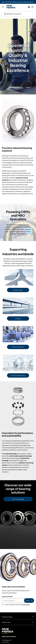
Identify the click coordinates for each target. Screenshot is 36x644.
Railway (18, 318)
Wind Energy (18, 290)
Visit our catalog (18, 499)
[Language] (29, 7)
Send (29, 601)
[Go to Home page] (11, 7)
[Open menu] (3, 7)
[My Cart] (32, 7)
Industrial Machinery (18, 375)
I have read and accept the (17, 604)
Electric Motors (18, 347)
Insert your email (7, 596)
